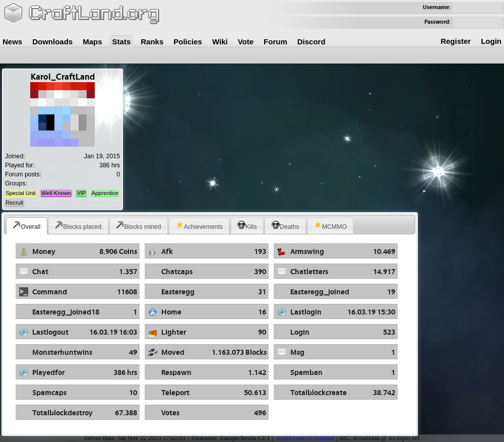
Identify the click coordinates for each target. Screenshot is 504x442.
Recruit (14, 203)
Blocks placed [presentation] (78, 226)
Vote (246, 42)
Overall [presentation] (26, 226)
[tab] (27, 226)
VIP (81, 193)
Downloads (52, 42)
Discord (311, 42)
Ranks (152, 42)
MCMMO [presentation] (330, 226)
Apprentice (105, 193)
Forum (275, 42)
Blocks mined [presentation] (138, 226)
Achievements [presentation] (199, 226)
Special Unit (21, 193)
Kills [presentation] (247, 226)
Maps (92, 42)
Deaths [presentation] (286, 226)
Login (491, 41)
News (12, 42)
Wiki (220, 42)
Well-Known (56, 193)
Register (456, 41)
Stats (122, 42)
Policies (188, 42)
